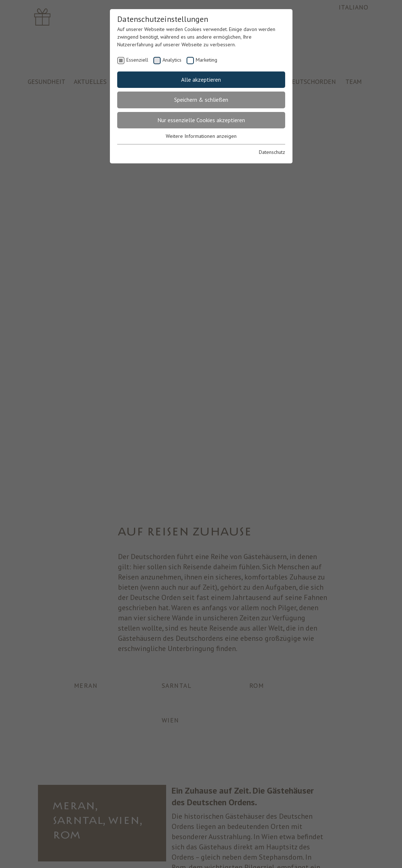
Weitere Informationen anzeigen (201, 136)
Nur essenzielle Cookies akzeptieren (201, 120)
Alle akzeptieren (201, 80)
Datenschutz (272, 152)
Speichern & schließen (201, 100)
